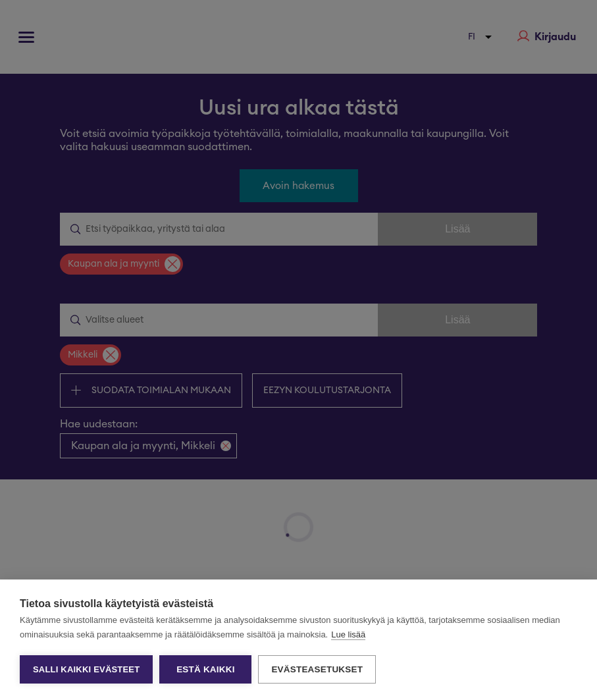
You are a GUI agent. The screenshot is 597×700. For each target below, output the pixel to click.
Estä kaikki (205, 669)
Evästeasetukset (317, 669)
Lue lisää (348, 634)
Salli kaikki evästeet (86, 669)
